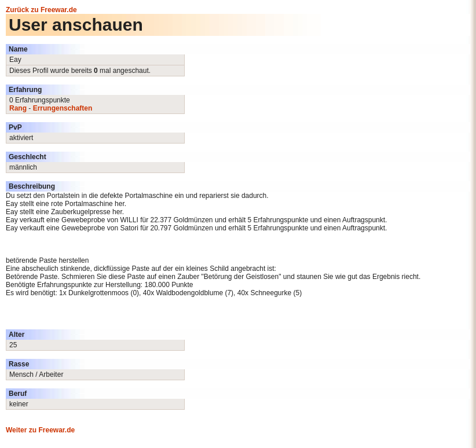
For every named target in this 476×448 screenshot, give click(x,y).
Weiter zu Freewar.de (40, 430)
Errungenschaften (63, 108)
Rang (18, 108)
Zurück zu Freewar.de (41, 10)
